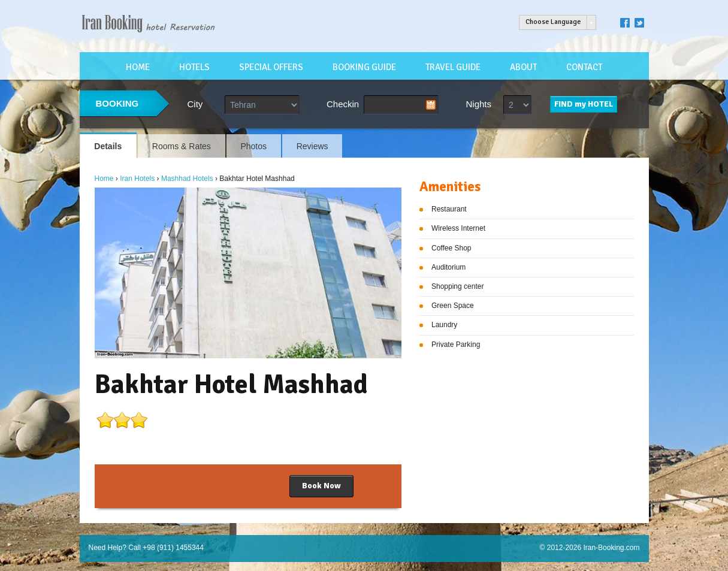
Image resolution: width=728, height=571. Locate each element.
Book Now (321, 486)
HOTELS (194, 67)
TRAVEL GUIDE (453, 67)
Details (108, 146)
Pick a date (431, 105)
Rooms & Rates (182, 146)
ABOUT (523, 67)
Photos (253, 146)
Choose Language (553, 22)
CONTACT (584, 67)
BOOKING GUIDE (364, 67)
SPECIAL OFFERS (271, 67)
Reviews (312, 146)
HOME (138, 67)
